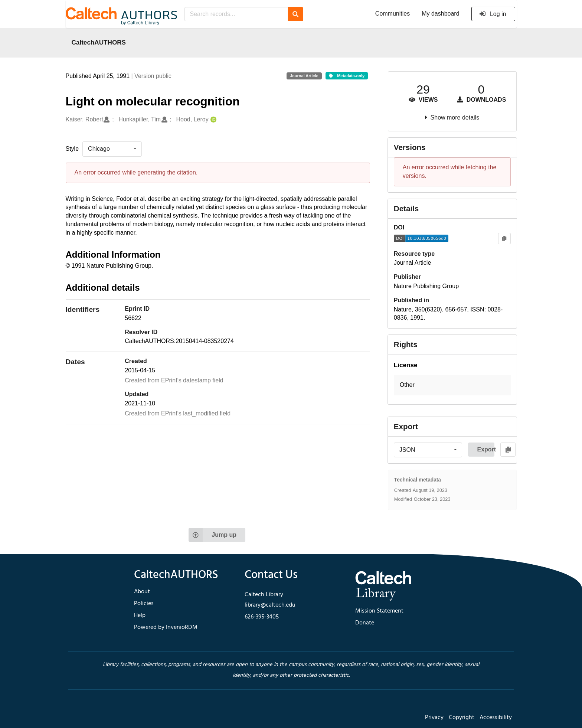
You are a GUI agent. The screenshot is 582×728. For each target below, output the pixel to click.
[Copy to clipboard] (504, 239)
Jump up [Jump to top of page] (212, 535)
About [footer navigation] (142, 592)
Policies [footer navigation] (144, 604)
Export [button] (486, 449)
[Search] (296, 14)
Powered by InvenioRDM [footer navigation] (166, 627)
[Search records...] (236, 14)
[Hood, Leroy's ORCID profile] (212, 120)
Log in (493, 14)
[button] (452, 385)
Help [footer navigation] (140, 616)
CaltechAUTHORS (99, 42)
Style (72, 149)
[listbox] (112, 149)
